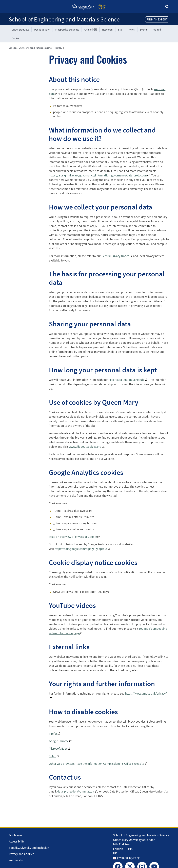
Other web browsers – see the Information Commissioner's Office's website (96, 764)
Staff (121, 30)
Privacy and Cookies (22, 854)
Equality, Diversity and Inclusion (29, 848)
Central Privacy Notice (115, 256)
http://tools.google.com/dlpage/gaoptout (81, 549)
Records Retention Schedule (126, 380)
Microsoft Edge (58, 748)
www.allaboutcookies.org (85, 447)
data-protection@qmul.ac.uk (76, 791)
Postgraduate (42, 30)
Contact (16, 38)
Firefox (53, 734)
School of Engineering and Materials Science (64, 19)
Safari (53, 756)
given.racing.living (128, 858)
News (132, 30)
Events (144, 30)
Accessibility (17, 841)
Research (107, 30)
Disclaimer (16, 835)
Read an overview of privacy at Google (73, 537)
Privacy (59, 48)
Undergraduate (20, 30)
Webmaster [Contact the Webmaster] (16, 860)
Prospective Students (67, 30)
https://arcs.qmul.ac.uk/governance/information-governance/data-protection (98, 175)
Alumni (157, 30)
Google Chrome (59, 741)
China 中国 (91, 30)
